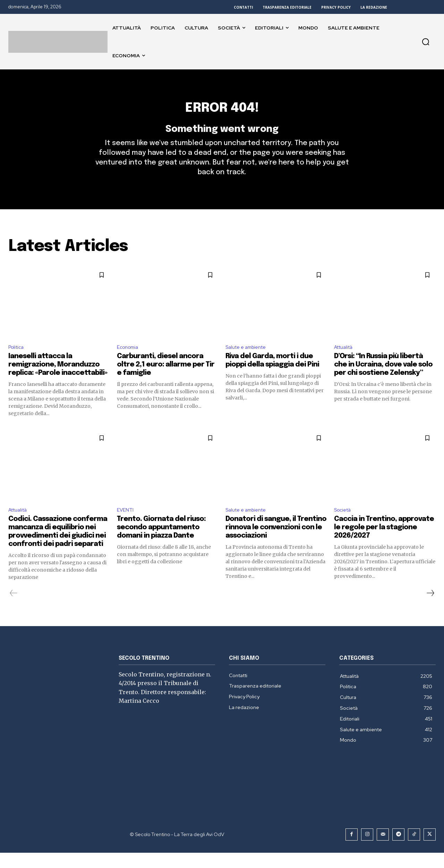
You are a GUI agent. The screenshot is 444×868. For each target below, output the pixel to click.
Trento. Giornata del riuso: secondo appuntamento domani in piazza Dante (161, 543)
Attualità (346, 360)
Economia (129, 360)
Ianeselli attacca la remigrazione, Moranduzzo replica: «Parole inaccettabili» (58, 378)
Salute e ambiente (249, 360)
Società (344, 525)
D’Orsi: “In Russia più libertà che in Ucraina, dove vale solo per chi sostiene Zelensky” (383, 378)
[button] (426, 42)
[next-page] (430, 608)
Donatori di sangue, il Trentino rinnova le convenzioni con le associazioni (276, 543)
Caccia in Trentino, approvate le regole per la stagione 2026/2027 (384, 543)
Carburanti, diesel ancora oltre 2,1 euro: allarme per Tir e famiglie (166, 378)
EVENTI (126, 525)
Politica (18, 360)
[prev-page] (14, 608)
